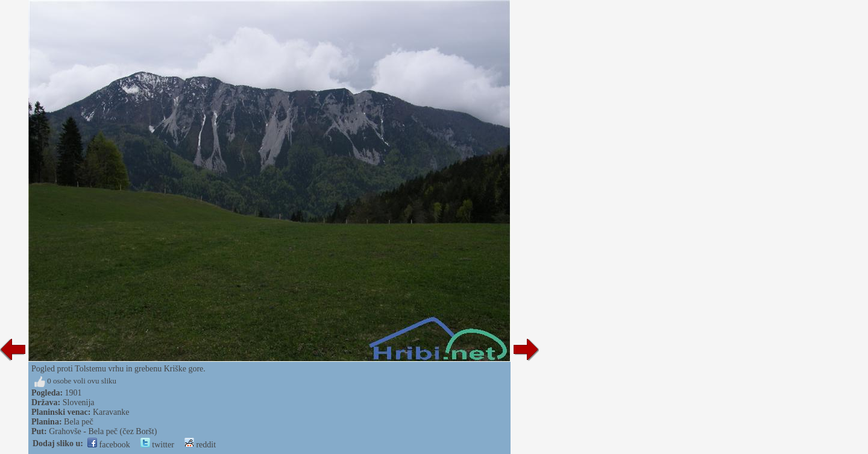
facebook (109, 445)
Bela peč (79, 422)
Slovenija (79, 402)
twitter (157, 445)
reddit (200, 445)
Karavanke (111, 412)
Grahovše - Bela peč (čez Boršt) (103, 431)
